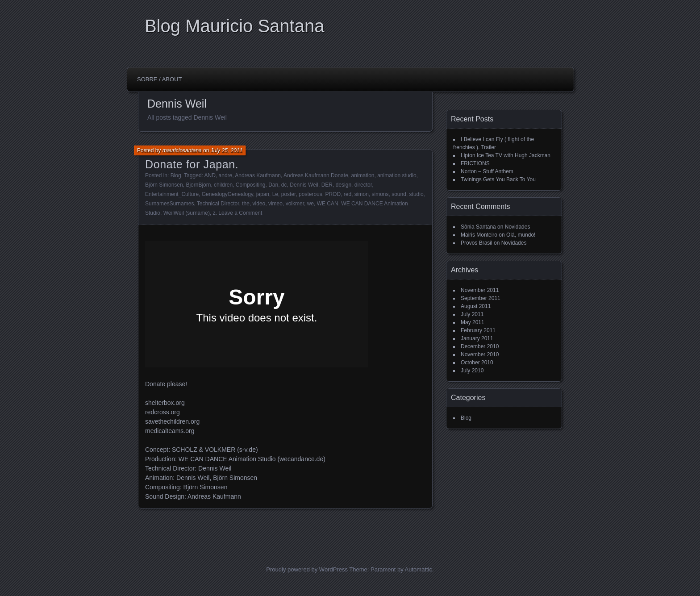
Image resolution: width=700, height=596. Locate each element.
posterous (310, 194)
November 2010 (480, 354)
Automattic (419, 569)
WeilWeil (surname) (187, 213)
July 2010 (472, 371)
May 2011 (473, 322)
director (363, 185)
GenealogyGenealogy (227, 194)
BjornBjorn (198, 185)
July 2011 (472, 314)
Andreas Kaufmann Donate (316, 175)
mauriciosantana (182, 150)
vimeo (275, 204)
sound (399, 194)
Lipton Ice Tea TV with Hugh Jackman (506, 155)
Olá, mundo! (521, 235)
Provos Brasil (477, 243)
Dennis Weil (304, 185)
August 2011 (476, 306)
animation (362, 175)
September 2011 (481, 298)
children (223, 185)
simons (380, 194)
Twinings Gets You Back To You (498, 179)
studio (417, 194)
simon (362, 194)
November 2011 (480, 290)
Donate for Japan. (192, 164)
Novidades (518, 227)
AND (210, 175)
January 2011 (477, 338)
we (310, 204)
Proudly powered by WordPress (307, 569)
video (259, 204)
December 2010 (480, 346)
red (348, 194)
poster (289, 194)
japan (263, 194)
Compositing (251, 185)
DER (327, 185)
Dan (273, 185)
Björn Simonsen (164, 185)
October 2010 (477, 363)
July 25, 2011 (227, 150)
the (246, 204)
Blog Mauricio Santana (234, 26)
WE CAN (328, 204)
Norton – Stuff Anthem (487, 171)
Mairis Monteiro (479, 235)
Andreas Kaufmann (258, 175)
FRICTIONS (475, 163)
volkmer (295, 204)
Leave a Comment (240, 213)
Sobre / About (159, 79)
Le (275, 194)
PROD (333, 194)
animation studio (397, 175)
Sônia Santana (478, 227)
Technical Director (218, 204)
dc (284, 185)
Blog (176, 175)
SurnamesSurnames (169, 204)
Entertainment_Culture (172, 194)
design (344, 185)
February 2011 (478, 330)
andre (226, 175)
